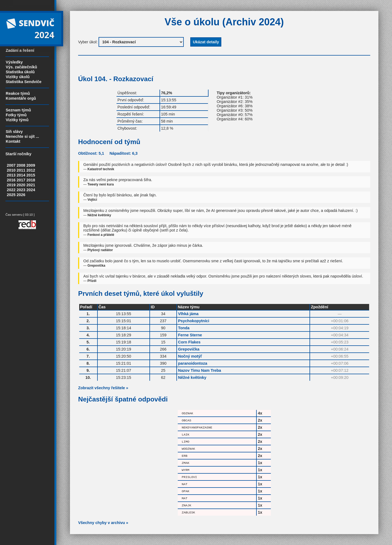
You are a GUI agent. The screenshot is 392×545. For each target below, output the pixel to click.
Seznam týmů (18, 110)
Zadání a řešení (20, 50)
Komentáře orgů (21, 98)
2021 (31, 185)
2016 (11, 180)
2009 (31, 165)
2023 (21, 190)
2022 (11, 190)
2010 (11, 170)
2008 (21, 165)
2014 (21, 175)
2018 (31, 180)
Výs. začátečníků (21, 67)
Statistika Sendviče (24, 82)
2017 (21, 180)
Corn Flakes (189, 342)
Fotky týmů (16, 115)
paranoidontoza (193, 363)
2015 (31, 175)
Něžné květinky (192, 377)
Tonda (184, 328)
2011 (21, 170)
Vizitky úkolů (18, 77)
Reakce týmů (18, 93)
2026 (21, 195)
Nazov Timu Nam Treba (200, 370)
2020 (21, 185)
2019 (11, 185)
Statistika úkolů (20, 72)
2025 (11, 195)
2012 (31, 170)
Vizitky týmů (17, 120)
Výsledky (14, 62)
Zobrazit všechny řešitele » (103, 388)
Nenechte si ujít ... (22, 136)
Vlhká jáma (188, 314)
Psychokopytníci (194, 321)
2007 (11, 165)
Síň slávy (14, 132)
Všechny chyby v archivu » (103, 523)
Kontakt (13, 141)
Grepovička (189, 349)
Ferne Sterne (190, 335)
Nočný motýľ (190, 356)
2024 (31, 190)
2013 (11, 175)
